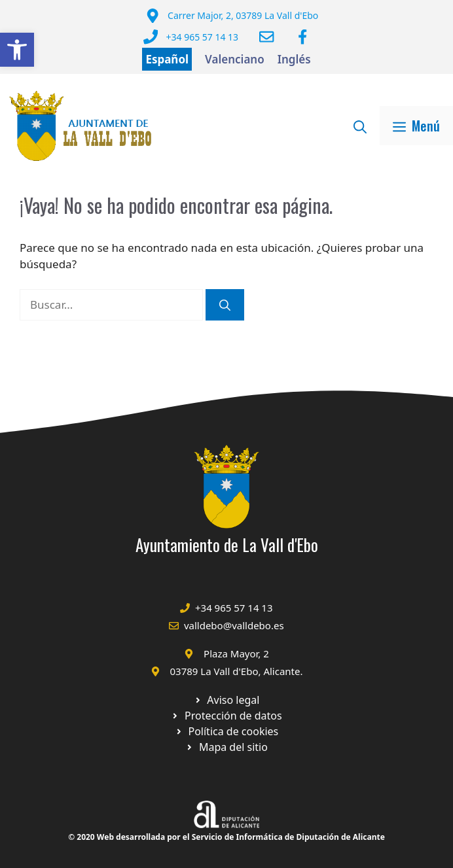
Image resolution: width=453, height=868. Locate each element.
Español (167, 59)
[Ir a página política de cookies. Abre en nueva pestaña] (226, 716)
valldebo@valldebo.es (234, 625)
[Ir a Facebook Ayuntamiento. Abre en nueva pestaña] (302, 37)
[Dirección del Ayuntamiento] (232, 16)
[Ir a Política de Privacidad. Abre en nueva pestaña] (227, 700)
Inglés (294, 59)
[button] (17, 50)
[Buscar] (225, 305)
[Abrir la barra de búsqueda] (360, 126)
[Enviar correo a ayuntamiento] (266, 37)
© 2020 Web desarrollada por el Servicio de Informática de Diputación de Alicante (226, 837)
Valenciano (235, 59)
